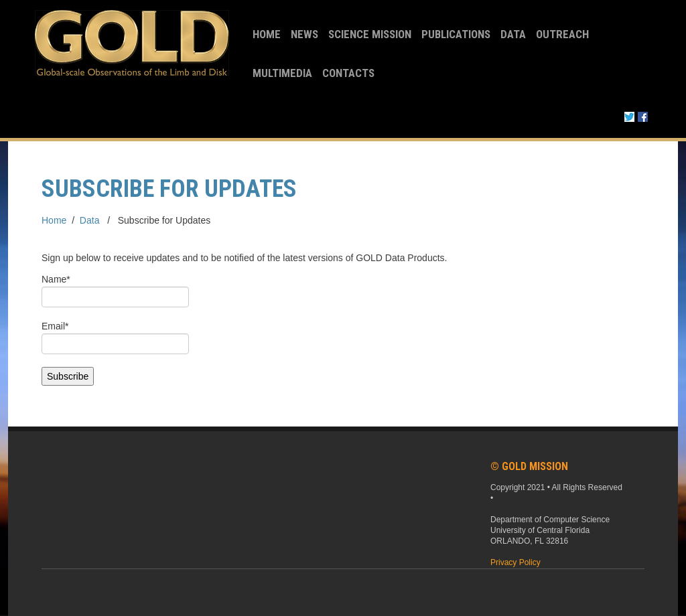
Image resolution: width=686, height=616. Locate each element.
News (304, 34)
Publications (456, 34)
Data (513, 34)
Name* (115, 291)
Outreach (562, 34)
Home (267, 34)
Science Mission (370, 34)
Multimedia (282, 73)
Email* (115, 337)
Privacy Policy (516, 562)
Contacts (348, 73)
